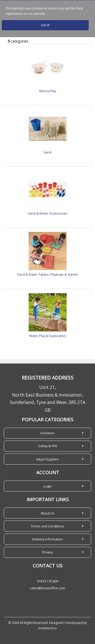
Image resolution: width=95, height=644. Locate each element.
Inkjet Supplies (48, 459)
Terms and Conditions (48, 526)
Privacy (48, 552)
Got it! (45, 25)
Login (48, 486)
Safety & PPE (48, 446)
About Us (48, 513)
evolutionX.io (48, 628)
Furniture (48, 433)
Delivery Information (48, 539)
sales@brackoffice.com (48, 588)
